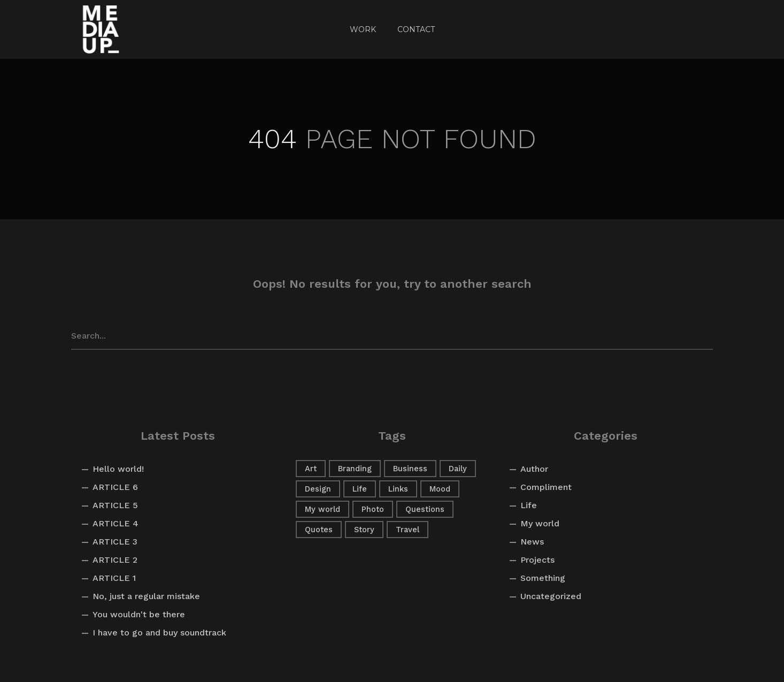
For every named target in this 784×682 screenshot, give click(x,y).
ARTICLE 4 (116, 523)
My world (322, 509)
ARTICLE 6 (115, 487)
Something (543, 578)
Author (534, 469)
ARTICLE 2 (115, 560)
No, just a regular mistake (146, 596)
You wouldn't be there (139, 614)
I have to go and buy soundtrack (159, 633)
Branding (355, 469)
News (532, 542)
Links (398, 489)
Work (363, 29)
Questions (425, 509)
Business (410, 469)
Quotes (319, 530)
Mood (440, 489)
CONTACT (416, 29)
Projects (537, 560)
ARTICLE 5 (115, 505)
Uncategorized (551, 596)
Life (360, 489)
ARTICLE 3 (115, 542)
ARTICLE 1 (114, 578)
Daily (458, 469)
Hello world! (118, 469)
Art (311, 469)
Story (364, 530)
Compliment (546, 487)
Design (318, 489)
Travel (408, 530)
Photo (373, 509)
